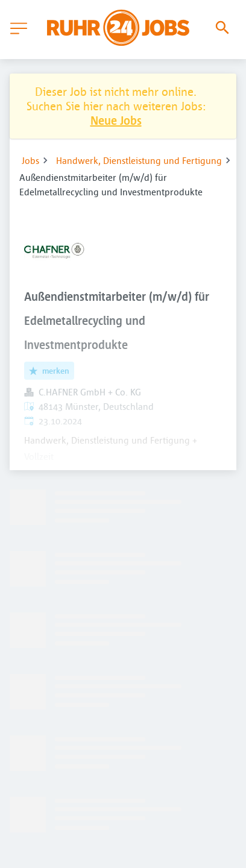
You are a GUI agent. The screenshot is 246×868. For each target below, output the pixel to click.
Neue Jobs (116, 120)
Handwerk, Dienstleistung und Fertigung (139, 160)
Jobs (30, 160)
